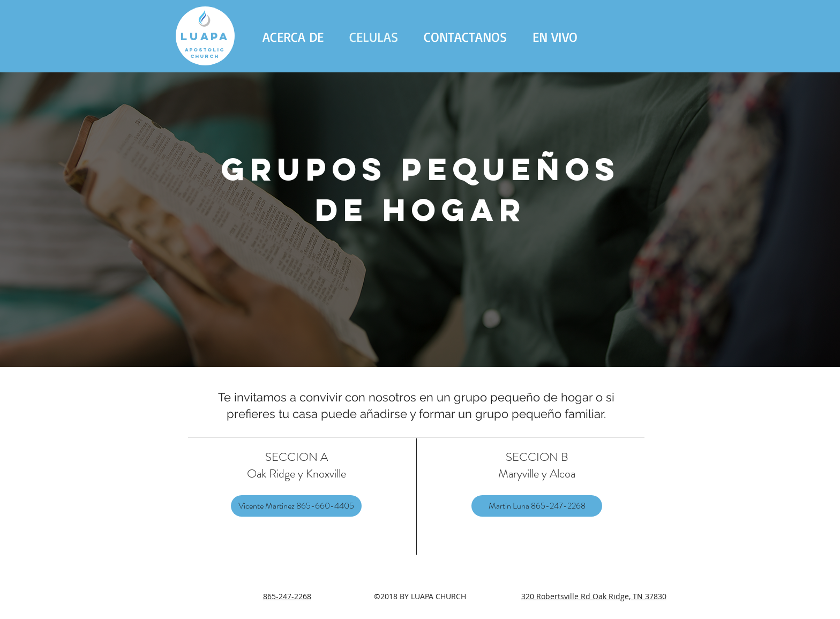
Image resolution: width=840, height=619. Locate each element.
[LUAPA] (205, 36)
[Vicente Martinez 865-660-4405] (296, 506)
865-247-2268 (287, 596)
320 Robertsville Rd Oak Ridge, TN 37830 (594, 596)
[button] (293, 37)
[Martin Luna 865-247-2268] (537, 506)
